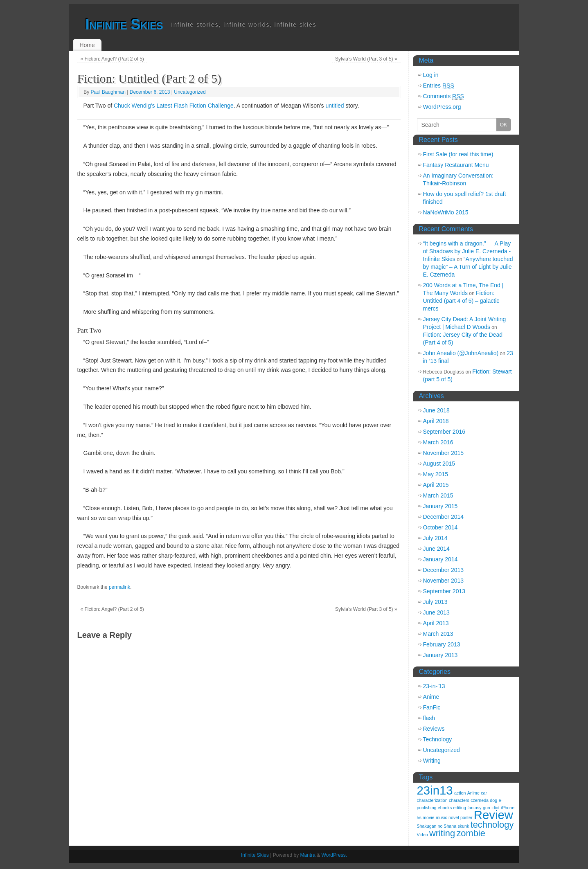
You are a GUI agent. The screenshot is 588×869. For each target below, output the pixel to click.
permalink (119, 587)
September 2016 (444, 432)
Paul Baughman (108, 92)
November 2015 (444, 453)
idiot (496, 808)
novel (454, 817)
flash (429, 718)
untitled (335, 106)
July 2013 (435, 602)
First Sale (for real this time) (458, 154)
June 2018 (436, 410)
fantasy (474, 808)
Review (493, 815)
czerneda (480, 800)
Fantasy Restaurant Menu (456, 165)
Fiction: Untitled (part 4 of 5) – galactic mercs (461, 301)
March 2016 (438, 442)
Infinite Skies (124, 24)
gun (487, 808)
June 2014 (436, 549)
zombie (471, 833)
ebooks (445, 808)
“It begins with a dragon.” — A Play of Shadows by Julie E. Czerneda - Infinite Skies (467, 251)
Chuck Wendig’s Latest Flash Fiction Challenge (174, 106)
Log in (431, 75)
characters (459, 800)
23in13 (435, 790)
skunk (463, 826)
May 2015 (436, 474)
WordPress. (334, 855)
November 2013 (444, 581)
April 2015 (436, 485)
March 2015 (438, 495)
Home (87, 45)
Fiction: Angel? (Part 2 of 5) (112, 59)
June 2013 (436, 612)
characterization (432, 800)
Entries (439, 86)
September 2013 (444, 591)
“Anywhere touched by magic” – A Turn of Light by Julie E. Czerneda (468, 267)
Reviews (434, 729)
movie (428, 817)
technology (492, 825)
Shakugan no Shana (437, 826)
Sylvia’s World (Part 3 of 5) (366, 59)
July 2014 (435, 538)
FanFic (432, 707)
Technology (438, 739)
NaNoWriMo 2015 (446, 212)
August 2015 (439, 464)
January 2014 (440, 559)
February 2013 (442, 644)
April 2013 (436, 623)
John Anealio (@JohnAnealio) (461, 353)
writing (442, 833)
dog (493, 800)
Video (422, 835)
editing (460, 808)
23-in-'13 (434, 686)
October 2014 (440, 527)
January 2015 (440, 506)
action (460, 793)
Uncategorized (190, 92)
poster (466, 817)
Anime (431, 697)
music (442, 817)
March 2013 (438, 634)
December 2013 (444, 570)
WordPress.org (442, 107)
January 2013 (440, 655)
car (484, 793)
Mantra (308, 855)
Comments (444, 96)
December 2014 (444, 517)
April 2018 (436, 421)
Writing (432, 761)
